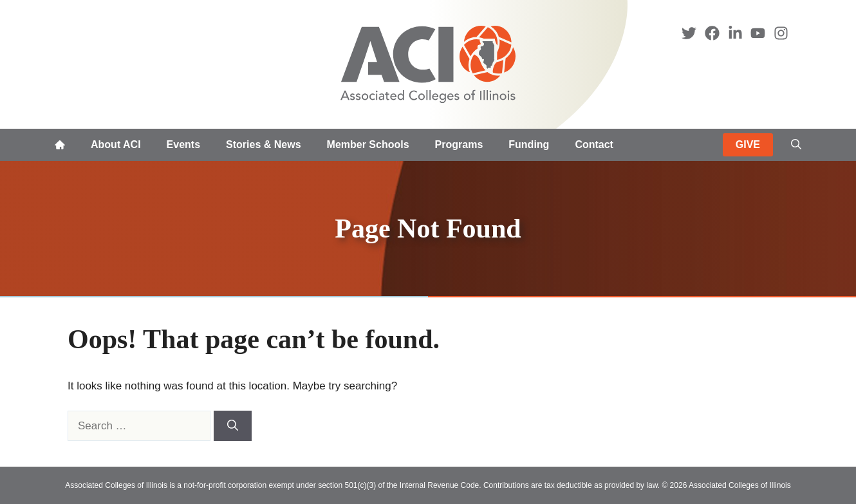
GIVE (748, 145)
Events (183, 145)
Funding (529, 145)
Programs (459, 145)
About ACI (116, 145)
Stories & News (263, 145)
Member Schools (368, 145)
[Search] (233, 426)
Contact (594, 145)
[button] (796, 145)
